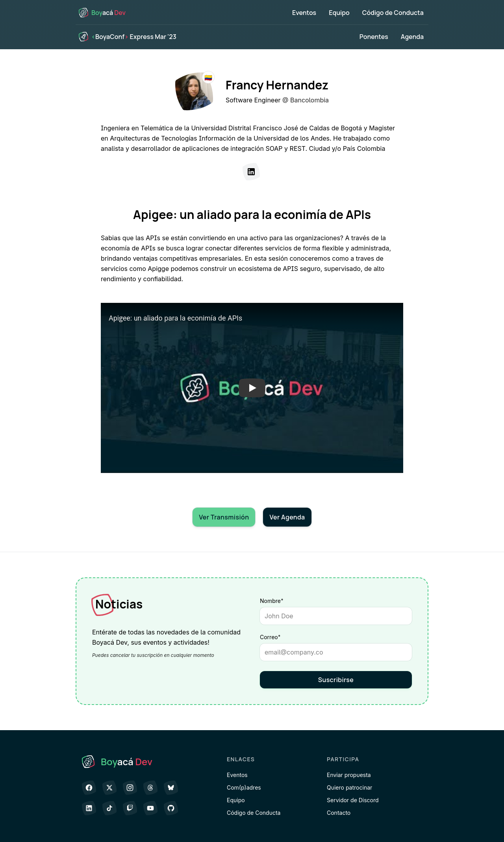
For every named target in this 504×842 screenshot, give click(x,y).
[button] (252, 388)
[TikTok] (109, 808)
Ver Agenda (287, 517)
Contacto (339, 813)
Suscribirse (336, 680)
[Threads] (150, 788)
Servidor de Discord (353, 800)
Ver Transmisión (224, 517)
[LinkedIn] (251, 172)
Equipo (339, 13)
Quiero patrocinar (349, 787)
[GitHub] (171, 808)
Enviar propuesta (349, 775)
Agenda (412, 37)
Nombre (272, 601)
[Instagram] (130, 788)
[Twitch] (130, 808)
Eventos (304, 13)
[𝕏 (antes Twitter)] (109, 788)
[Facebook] (89, 788)
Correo (284, 637)
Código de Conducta (393, 13)
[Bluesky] (171, 788)
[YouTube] (150, 808)
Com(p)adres (244, 787)
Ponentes (374, 37)
